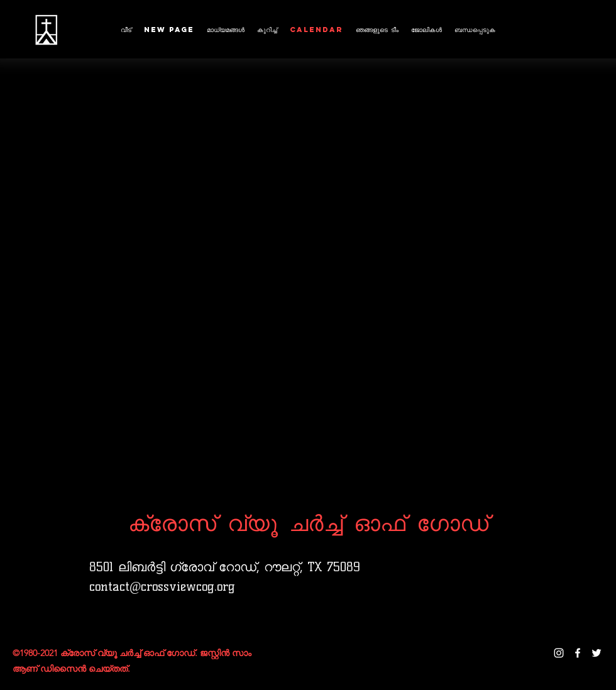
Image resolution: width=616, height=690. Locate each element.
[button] (267, 30)
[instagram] (559, 653)
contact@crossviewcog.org (162, 586)
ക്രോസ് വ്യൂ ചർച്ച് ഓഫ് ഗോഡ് (308, 522)
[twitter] (597, 653)
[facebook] (578, 653)
